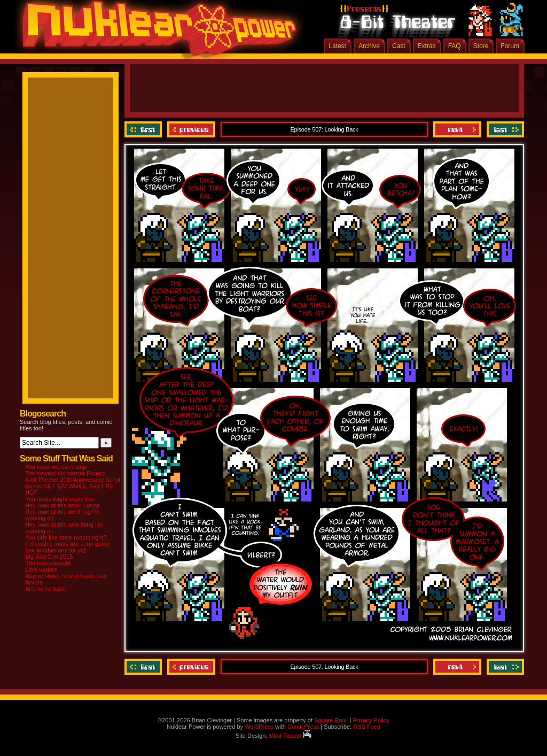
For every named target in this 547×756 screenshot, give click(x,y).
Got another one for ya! (55, 550)
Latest (337, 46)
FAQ (455, 46)
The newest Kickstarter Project (65, 473)
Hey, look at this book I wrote (62, 505)
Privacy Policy (371, 720)
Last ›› (504, 129)
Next (457, 129)
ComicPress (303, 727)
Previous (191, 129)
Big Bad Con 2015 (49, 557)
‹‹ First (144, 129)
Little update (41, 569)
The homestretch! (48, 563)
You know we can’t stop (56, 467)
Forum (510, 46)
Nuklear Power (156, 32)
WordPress (259, 727)
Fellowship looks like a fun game (67, 544)
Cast (399, 46)
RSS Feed (367, 727)
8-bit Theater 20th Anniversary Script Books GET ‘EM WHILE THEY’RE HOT (73, 486)
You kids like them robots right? (66, 537)
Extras (427, 46)
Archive (369, 46)
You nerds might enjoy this (60, 499)
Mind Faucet (290, 736)
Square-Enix (330, 720)
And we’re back (45, 589)
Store (481, 46)
